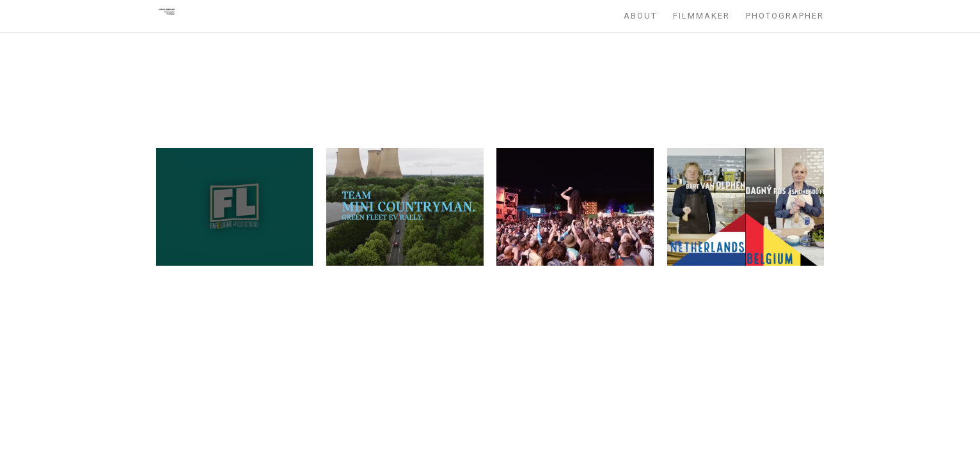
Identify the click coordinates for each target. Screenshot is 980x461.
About (640, 16)
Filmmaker (701, 16)
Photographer (785, 16)
